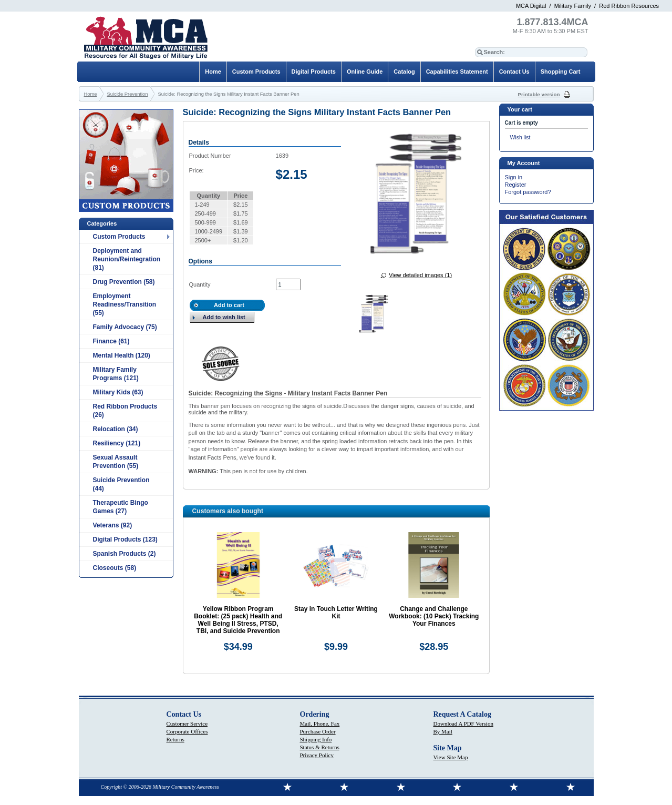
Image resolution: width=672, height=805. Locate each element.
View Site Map (451, 757)
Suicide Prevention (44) (121, 484)
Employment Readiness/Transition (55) (125, 304)
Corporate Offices (187, 731)
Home (213, 72)
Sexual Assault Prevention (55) (116, 462)
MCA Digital (531, 6)
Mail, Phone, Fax (320, 724)
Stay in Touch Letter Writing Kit (336, 613)
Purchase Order (318, 731)
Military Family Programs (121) (116, 374)
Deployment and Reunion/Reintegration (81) (127, 259)
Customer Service (187, 724)
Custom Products (119, 237)
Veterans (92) (113, 525)
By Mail (443, 731)
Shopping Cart (561, 72)
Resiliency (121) (117, 443)
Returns (175, 739)
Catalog (404, 72)
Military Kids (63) (118, 392)
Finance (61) (111, 341)
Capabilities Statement (457, 72)
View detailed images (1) (420, 275)
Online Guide (365, 72)
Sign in (514, 177)
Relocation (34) (116, 429)
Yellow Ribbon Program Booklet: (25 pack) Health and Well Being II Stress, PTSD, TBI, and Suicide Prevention (238, 620)
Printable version (539, 94)
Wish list (520, 137)
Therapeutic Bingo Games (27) (121, 507)
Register (516, 185)
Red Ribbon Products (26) (125, 411)
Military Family (573, 6)
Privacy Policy (317, 755)
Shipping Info (316, 739)
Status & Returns (320, 747)
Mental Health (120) (122, 355)
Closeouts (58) (115, 568)
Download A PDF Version (463, 724)
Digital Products (314, 72)
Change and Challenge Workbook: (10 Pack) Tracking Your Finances (434, 616)
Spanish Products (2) (125, 554)
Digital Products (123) (125, 539)
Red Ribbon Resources (629, 6)
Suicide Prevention (128, 94)
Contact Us (514, 72)
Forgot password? (528, 192)
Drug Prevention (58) (124, 282)
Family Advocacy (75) (125, 327)
